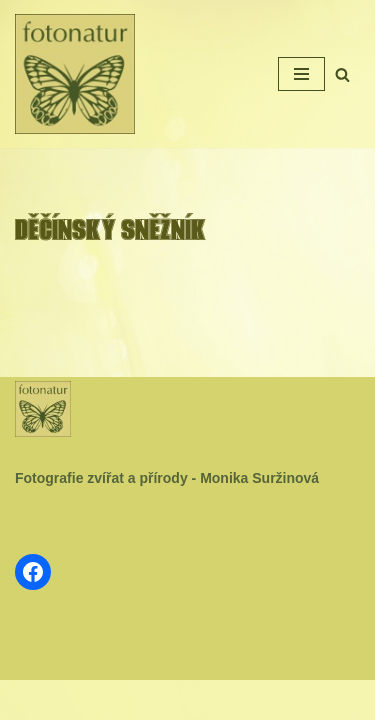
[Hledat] (342, 74)
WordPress (233, 700)
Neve (126, 700)
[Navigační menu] (301, 74)
